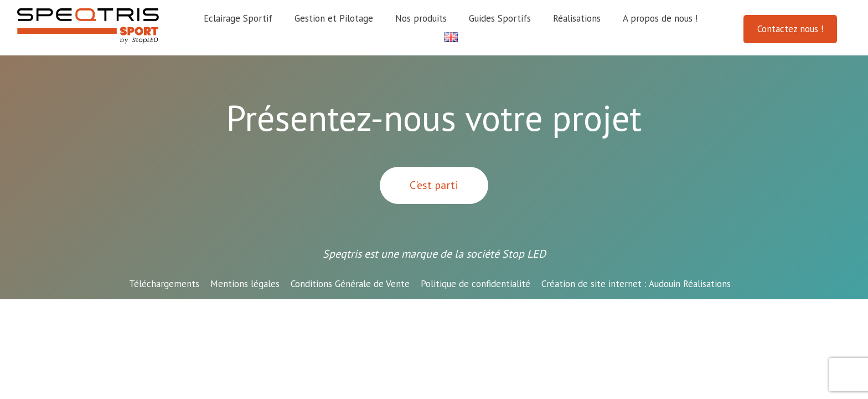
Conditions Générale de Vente (350, 284)
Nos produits (421, 18)
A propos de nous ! (660, 18)
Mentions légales (245, 284)
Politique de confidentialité (476, 284)
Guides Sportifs (500, 18)
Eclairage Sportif (238, 18)
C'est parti (434, 185)
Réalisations (577, 18)
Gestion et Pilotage (334, 18)
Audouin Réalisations (636, 284)
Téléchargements (164, 284)
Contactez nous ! (790, 29)
